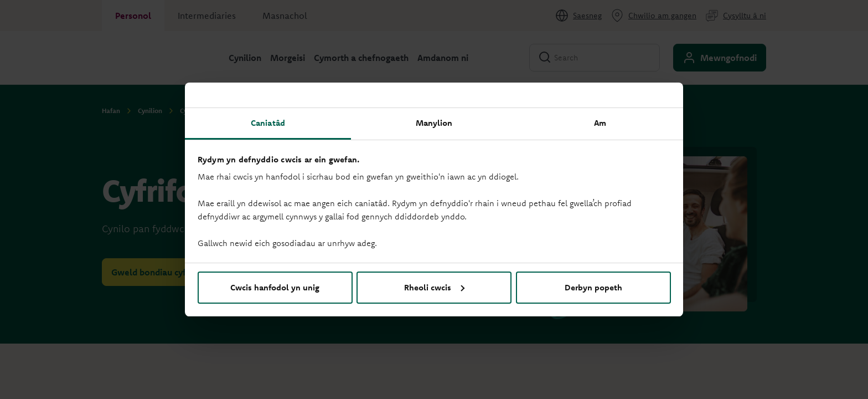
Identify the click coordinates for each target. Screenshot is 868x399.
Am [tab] (600, 123)
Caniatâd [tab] (268, 123)
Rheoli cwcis (434, 287)
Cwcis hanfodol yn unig (275, 287)
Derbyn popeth (593, 287)
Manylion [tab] (434, 123)
